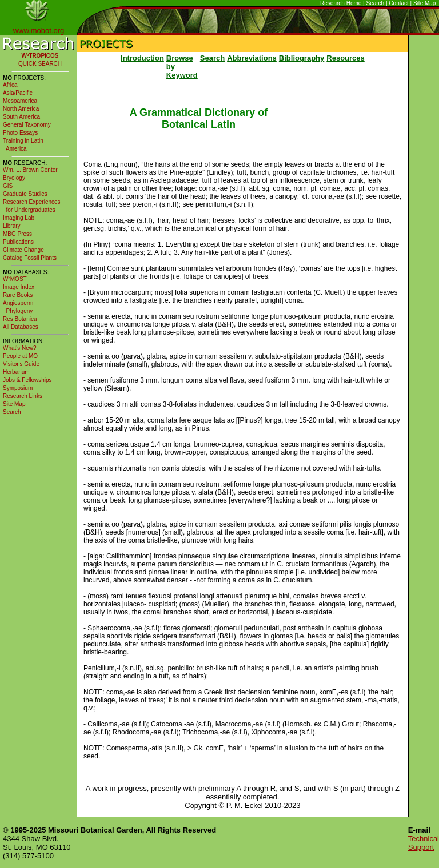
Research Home (341, 3)
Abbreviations (252, 58)
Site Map (424, 3)
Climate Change (23, 250)
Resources (345, 58)
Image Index (19, 287)
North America (21, 109)
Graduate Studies (25, 194)
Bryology (14, 178)
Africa (10, 85)
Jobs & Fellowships (27, 380)
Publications (18, 242)
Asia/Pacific (18, 93)
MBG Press (17, 234)
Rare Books (18, 295)
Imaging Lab (19, 218)
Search (376, 3)
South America (21, 117)
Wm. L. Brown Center (30, 170)
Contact (398, 3)
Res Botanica (20, 319)
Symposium (18, 388)
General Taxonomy (27, 125)
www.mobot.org (39, 31)
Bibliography (302, 58)
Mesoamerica (20, 101)
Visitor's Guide (21, 364)
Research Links (23, 396)
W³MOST (15, 279)
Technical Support (424, 843)
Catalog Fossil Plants (30, 258)
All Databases (21, 327)
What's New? (20, 348)
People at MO (20, 356)
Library (12, 226)
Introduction (142, 58)
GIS (8, 186)
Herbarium (16, 372)
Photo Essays (20, 133)
